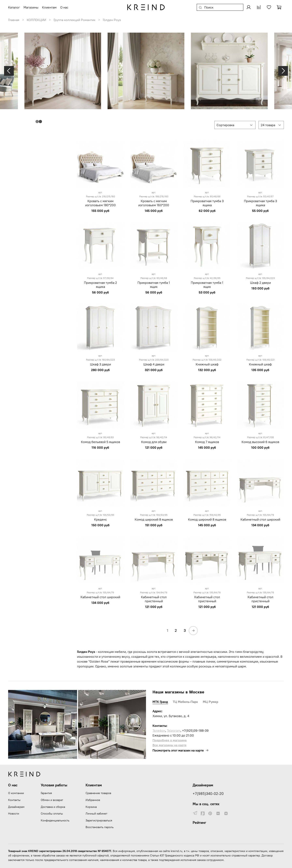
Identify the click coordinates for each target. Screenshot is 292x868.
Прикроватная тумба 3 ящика (207, 203)
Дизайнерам (16, 807)
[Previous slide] (9, 71)
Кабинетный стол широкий (260, 519)
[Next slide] (283, 71)
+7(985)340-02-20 (208, 794)
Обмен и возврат (52, 800)
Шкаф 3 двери (100, 364)
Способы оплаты (52, 814)
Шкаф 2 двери (260, 283)
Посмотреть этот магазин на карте (181, 750)
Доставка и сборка (53, 807)
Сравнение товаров (98, 793)
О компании (16, 793)
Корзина (91, 807)
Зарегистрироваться (99, 820)
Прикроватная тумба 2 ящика (100, 285)
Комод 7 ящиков (207, 442)
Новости (14, 814)
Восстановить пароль (100, 827)
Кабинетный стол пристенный (154, 599)
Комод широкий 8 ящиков (154, 519)
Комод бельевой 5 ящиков (100, 442)
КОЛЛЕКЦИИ (36, 20)
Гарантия (46, 793)
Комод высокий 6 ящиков (260, 442)
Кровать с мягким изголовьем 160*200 (154, 203)
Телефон (159, 730)
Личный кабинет (96, 814)
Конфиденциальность (55, 820)
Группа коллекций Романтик (74, 20)
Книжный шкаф (207, 364)
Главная (14, 20)
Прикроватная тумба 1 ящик (154, 285)
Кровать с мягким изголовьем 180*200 (100, 203)
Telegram (174, 730)
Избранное (93, 800)
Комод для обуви (154, 442)
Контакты (14, 800)
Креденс (100, 519)
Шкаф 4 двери (154, 364)
